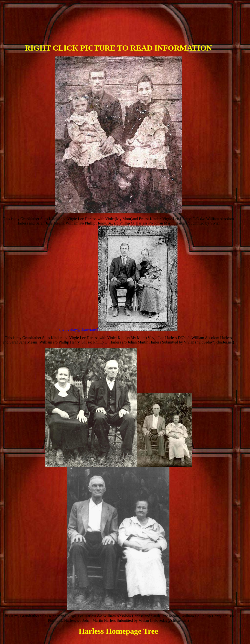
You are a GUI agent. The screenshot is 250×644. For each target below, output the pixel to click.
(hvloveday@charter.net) (118, 329)
